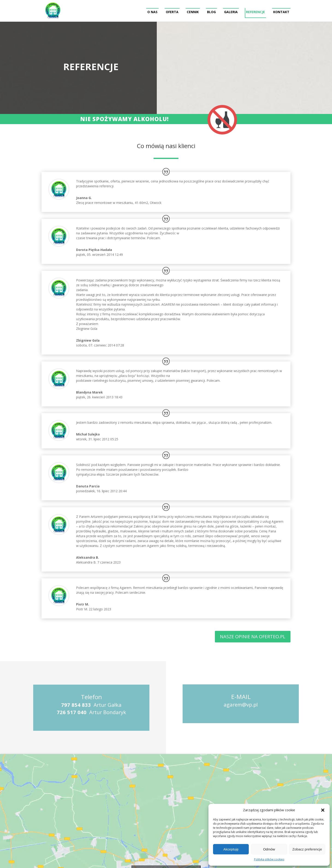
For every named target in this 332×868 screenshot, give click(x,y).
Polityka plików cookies (269, 859)
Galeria (231, 12)
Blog (211, 12)
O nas (152, 12)
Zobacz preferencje (307, 849)
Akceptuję (231, 849)
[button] (323, 810)
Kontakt (281, 12)
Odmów (269, 849)
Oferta (172, 12)
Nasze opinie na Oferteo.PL (253, 637)
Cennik (193, 12)
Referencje (255, 12)
